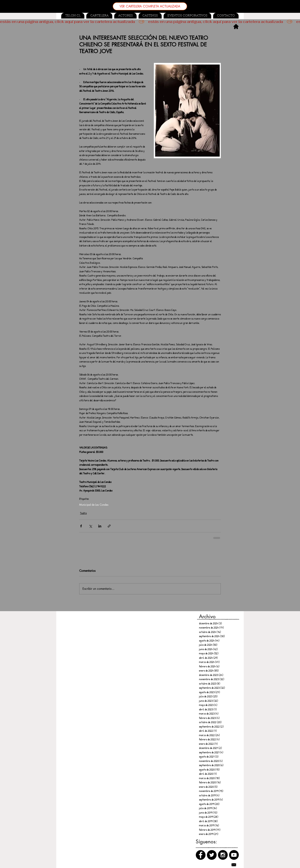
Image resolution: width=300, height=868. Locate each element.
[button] (150, 16)
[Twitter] (212, 855)
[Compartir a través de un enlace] (109, 526)
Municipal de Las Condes (94, 505)
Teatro (83, 513)
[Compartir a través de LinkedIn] (100, 526)
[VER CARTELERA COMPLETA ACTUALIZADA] (150, 6)
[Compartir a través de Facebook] (81, 526)
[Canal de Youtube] (234, 855)
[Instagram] (223, 855)
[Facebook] (201, 855)
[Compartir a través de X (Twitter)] (90, 526)
